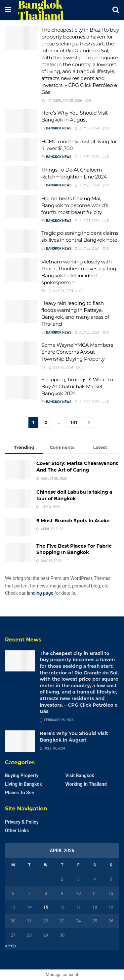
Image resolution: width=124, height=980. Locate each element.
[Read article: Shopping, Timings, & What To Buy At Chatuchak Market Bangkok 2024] (21, 388)
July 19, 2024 (87, 402)
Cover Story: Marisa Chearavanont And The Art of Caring (77, 467)
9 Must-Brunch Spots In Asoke (73, 521)
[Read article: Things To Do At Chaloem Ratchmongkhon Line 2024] (21, 178)
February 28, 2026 (65, 101)
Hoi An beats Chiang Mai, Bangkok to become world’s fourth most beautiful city (75, 205)
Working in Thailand (86, 784)
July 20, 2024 (87, 332)
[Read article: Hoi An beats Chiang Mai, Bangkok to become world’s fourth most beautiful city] (21, 207)
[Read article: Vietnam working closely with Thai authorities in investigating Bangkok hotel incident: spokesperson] (21, 270)
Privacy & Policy (22, 822)
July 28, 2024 (87, 185)
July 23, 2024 (87, 221)
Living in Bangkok (23, 784)
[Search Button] (116, 10)
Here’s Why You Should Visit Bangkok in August (74, 737)
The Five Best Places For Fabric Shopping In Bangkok (74, 549)
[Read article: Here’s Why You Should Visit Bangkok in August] (21, 121)
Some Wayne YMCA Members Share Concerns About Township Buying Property (77, 352)
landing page (40, 593)
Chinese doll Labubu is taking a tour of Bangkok (74, 495)
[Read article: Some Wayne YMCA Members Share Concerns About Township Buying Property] (21, 353)
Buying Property (22, 776)
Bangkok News (59, 128)
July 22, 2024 (87, 248)
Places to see (20, 793)
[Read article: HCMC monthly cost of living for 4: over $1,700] (21, 150)
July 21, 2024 (61, 291)
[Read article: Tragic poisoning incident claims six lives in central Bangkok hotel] (21, 241)
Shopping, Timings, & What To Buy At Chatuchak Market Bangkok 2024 (77, 386)
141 (74, 422)
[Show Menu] (8, 10)
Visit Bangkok (80, 776)
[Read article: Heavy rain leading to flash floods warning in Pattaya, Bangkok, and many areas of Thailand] (21, 312)
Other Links (17, 830)
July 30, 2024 (87, 128)
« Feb (10, 946)
